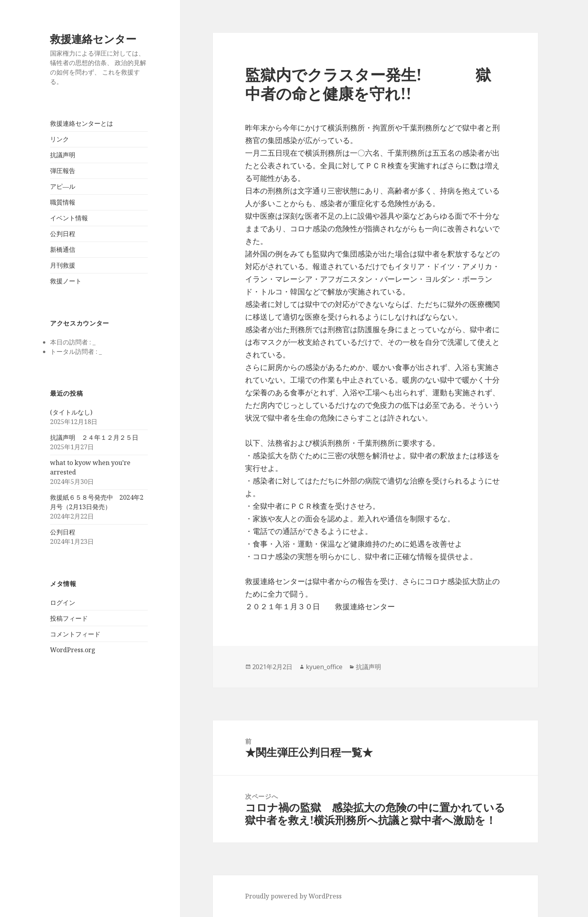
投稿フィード (69, 618)
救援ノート (66, 281)
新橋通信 (63, 249)
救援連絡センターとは (82, 123)
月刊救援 (63, 265)
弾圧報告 (63, 171)
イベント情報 (69, 218)
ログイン (63, 603)
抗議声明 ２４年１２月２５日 (94, 437)
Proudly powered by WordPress (293, 896)
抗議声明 (63, 155)
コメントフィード (75, 634)
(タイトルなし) (71, 412)
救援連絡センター (93, 39)
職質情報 (63, 202)
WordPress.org (73, 650)
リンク (60, 139)
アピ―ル (63, 186)
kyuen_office (324, 667)
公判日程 (63, 234)
